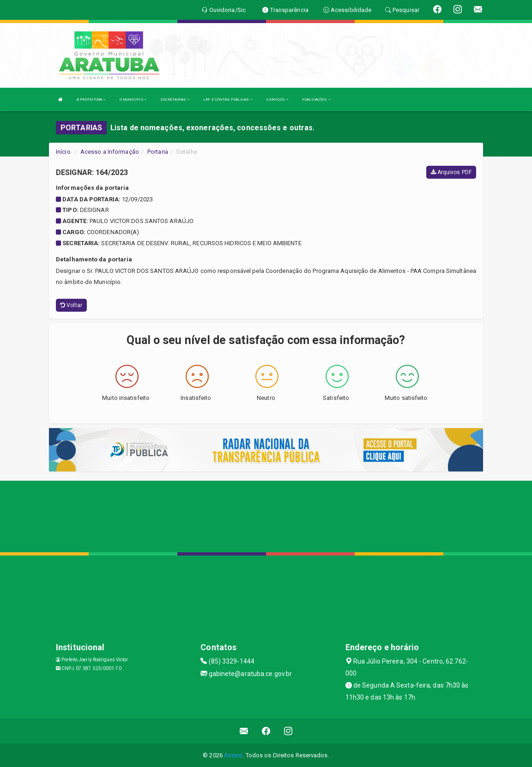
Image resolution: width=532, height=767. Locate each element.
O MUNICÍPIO (133, 100)
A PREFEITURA (91, 100)
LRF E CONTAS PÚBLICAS (228, 100)
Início (63, 152)
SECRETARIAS (175, 100)
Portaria (158, 152)
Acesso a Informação (110, 152)
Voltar (71, 305)
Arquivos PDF (451, 172)
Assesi (233, 755)
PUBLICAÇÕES (316, 100)
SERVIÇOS (277, 100)
